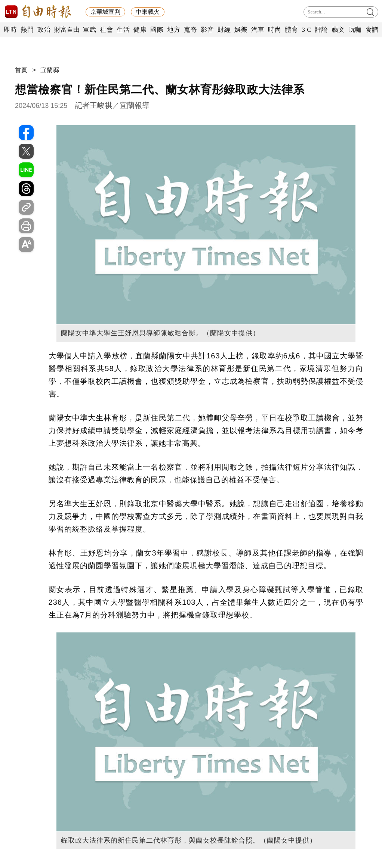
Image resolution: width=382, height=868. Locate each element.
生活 (123, 30)
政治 (44, 30)
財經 (224, 30)
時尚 (275, 30)
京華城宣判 (105, 12)
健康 (140, 30)
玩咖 (355, 30)
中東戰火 (148, 12)
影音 (207, 30)
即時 (10, 30)
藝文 (338, 30)
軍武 (90, 30)
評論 (322, 30)
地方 (174, 30)
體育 (291, 30)
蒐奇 (190, 30)
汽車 (258, 30)
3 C (306, 30)
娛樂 (241, 30)
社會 (106, 30)
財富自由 (67, 30)
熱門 (27, 30)
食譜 (372, 30)
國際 (157, 30)
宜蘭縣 (50, 70)
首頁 (21, 70)
